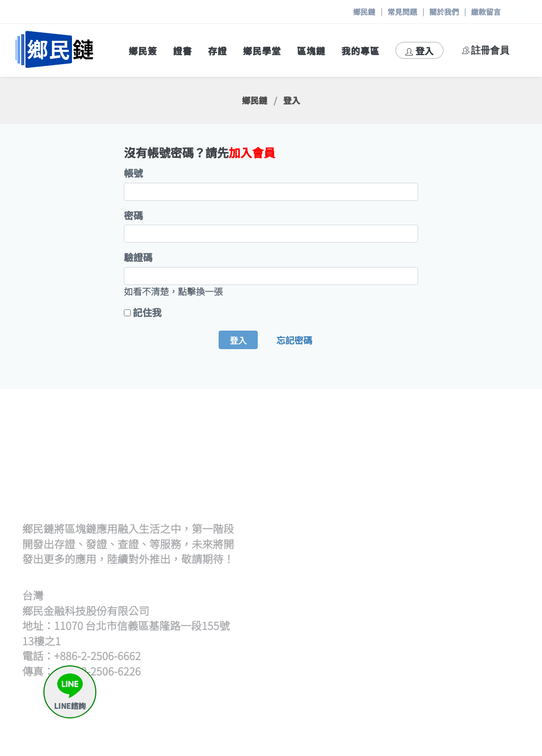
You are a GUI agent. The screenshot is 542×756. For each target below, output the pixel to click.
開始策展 (485, 471)
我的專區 (360, 51)
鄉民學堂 (262, 51)
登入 (419, 51)
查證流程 (360, 560)
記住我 (147, 312)
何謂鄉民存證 (490, 566)
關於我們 (444, 12)
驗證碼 (138, 257)
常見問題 (402, 12)
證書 (183, 51)
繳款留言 (486, 12)
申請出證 (485, 624)
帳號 (133, 173)
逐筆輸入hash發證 (379, 497)
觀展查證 (360, 585)
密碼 (133, 215)
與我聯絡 (485, 700)
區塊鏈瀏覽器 (369, 674)
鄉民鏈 (364, 12)
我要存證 (485, 585)
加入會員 (252, 152)
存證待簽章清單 (490, 604)
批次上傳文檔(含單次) (386, 471)
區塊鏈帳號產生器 (378, 686)
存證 (218, 51)
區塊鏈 (311, 51)
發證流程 (360, 459)
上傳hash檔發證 (375, 484)
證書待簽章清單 (374, 510)
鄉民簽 (143, 51)
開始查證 (360, 572)
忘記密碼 (294, 340)
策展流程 (485, 459)
